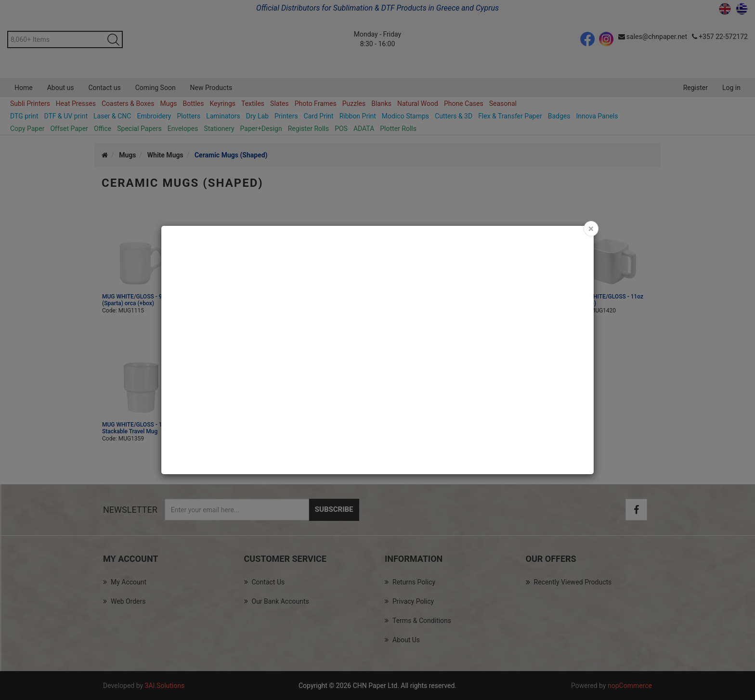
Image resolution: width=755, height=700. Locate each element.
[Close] (591, 229)
